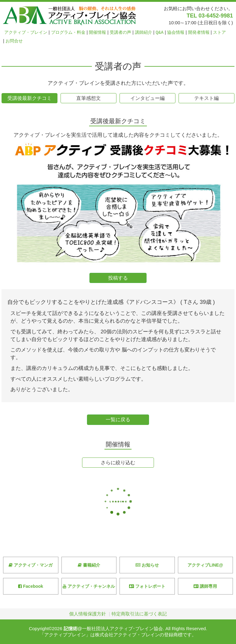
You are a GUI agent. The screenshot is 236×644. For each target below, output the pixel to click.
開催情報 (97, 32)
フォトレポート (147, 586)
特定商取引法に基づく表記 (139, 614)
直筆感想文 (88, 98)
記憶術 (71, 628)
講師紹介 (144, 32)
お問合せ (14, 41)
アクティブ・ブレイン (26, 32)
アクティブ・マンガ (31, 565)
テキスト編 (206, 98)
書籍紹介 (89, 565)
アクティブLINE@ (205, 565)
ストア (219, 32)
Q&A (160, 32)
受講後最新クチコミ (29, 98)
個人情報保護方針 (88, 614)
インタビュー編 (147, 98)
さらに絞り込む (118, 463)
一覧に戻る (118, 420)
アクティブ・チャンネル (89, 586)
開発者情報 (199, 32)
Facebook (31, 586)
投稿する (118, 278)
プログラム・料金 (68, 32)
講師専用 (205, 586)
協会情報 (176, 32)
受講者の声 (120, 32)
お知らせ (147, 565)
